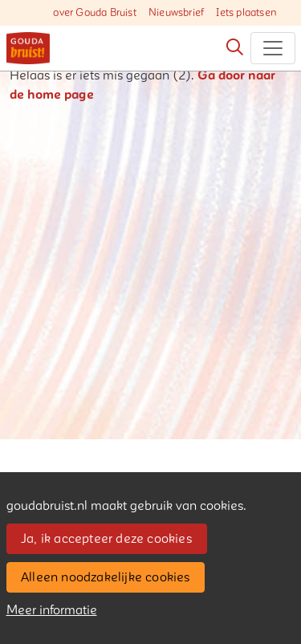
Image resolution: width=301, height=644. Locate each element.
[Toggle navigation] (273, 48)
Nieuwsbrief (176, 13)
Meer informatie (52, 610)
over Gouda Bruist (94, 13)
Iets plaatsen (246, 13)
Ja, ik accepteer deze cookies (106, 539)
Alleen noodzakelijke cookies (106, 577)
